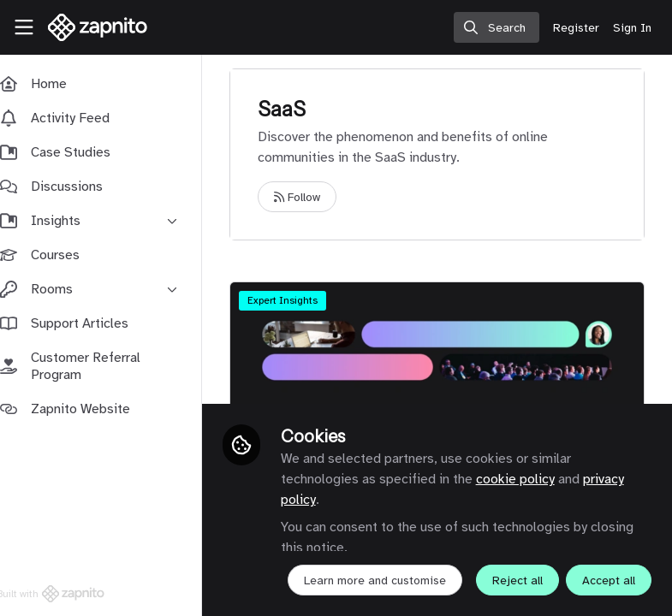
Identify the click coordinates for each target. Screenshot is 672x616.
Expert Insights (300, 300)
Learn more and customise (391, 543)
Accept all (437, 580)
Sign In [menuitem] (632, 28)
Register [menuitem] (576, 28)
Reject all (345, 580)
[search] (497, 27)
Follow (314, 197)
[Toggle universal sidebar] (24, 27)
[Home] (98, 27)
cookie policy (532, 441)
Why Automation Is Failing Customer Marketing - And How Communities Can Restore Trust (446, 351)
